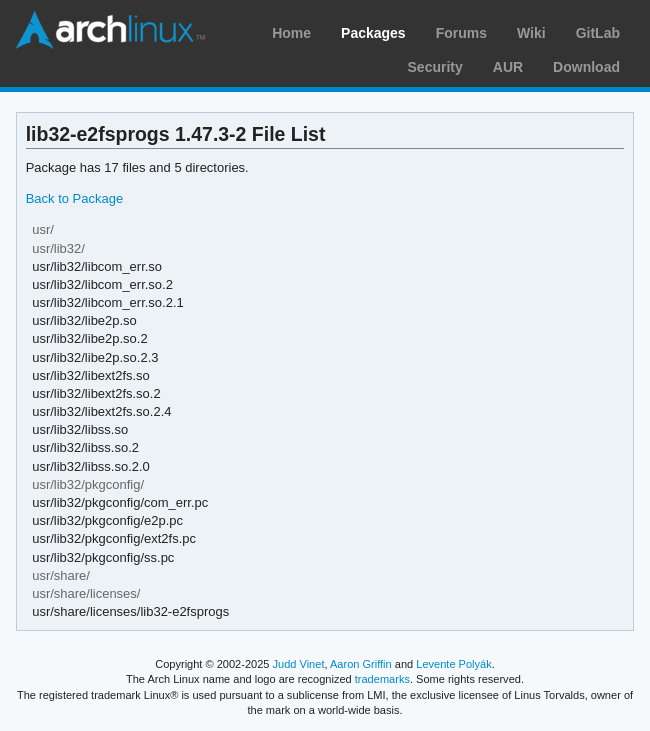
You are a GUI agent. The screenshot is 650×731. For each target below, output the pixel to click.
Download (586, 67)
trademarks (382, 679)
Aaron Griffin (361, 664)
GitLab (598, 33)
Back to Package (74, 198)
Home (291, 33)
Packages (373, 33)
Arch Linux (110, 30)
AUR (508, 67)
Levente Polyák (453, 664)
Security (435, 67)
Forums (461, 33)
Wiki (531, 33)
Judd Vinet (299, 664)
